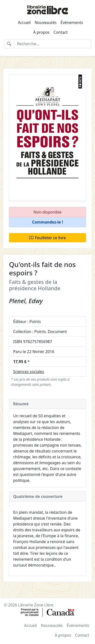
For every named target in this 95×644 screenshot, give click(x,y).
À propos (41, 32)
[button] (47, 222)
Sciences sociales (29, 372)
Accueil (24, 22)
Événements (72, 22)
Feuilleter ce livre (48, 238)
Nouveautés (46, 22)
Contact (61, 32)
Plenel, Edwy (26, 301)
